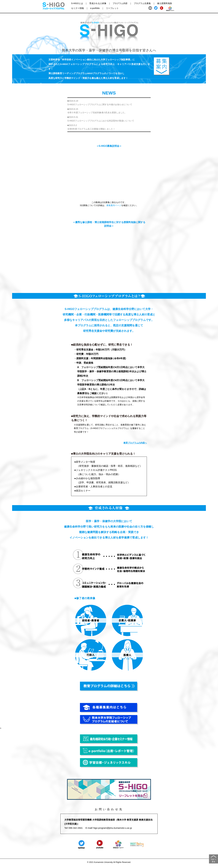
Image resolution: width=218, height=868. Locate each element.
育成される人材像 (98, 3)
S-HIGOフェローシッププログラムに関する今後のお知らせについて (100, 104)
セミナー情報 (78, 8)
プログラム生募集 (142, 3)
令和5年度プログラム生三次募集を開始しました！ (91, 129)
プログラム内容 (120, 3)
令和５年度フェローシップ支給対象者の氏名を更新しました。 (97, 113)
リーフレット (112, 8)
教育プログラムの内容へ (135, 443)
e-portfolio (95, 8)
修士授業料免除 (165, 3)
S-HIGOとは (77, 3)
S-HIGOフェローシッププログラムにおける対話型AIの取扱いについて (101, 121)
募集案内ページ (114, 205)
